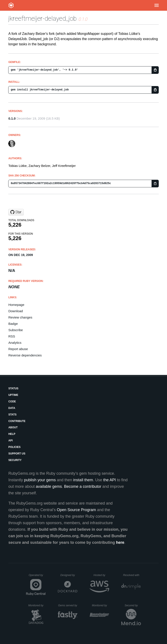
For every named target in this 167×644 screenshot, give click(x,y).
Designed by (69, 575)
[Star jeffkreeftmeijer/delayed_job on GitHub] (16, 212)
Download (16, 311)
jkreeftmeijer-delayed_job (43, 18)
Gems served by (68, 605)
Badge (13, 324)
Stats (12, 415)
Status (13, 388)
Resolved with (132, 575)
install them (83, 480)
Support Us (17, 454)
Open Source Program (76, 510)
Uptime (13, 395)
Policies (14, 447)
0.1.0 (12, 118)
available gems (49, 486)
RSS (12, 336)
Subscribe (16, 330)
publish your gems (40, 480)
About (13, 427)
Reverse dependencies (25, 355)
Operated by (37, 577)
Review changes (20, 317)
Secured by (133, 605)
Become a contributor (83, 486)
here (120, 542)
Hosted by (101, 575)
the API (110, 480)
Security (15, 460)
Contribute (17, 421)
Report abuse (18, 349)
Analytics (15, 343)
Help (12, 434)
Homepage (16, 305)
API (10, 441)
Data (12, 408)
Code (12, 402)
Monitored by (37, 605)
